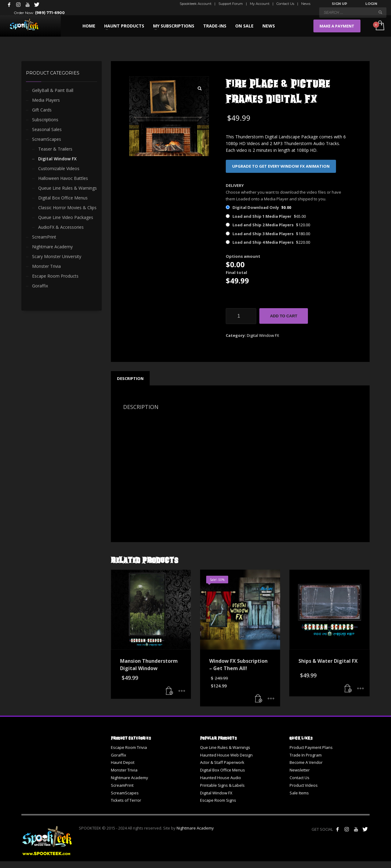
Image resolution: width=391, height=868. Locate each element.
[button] (200, 89)
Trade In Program (306, 755)
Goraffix (40, 286)
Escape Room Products (55, 276)
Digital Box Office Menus (63, 198)
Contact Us (285, 4)
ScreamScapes (47, 139)
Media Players (46, 100)
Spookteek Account (195, 4)
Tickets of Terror (126, 800)
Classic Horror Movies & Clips (67, 208)
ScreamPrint (44, 237)
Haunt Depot (123, 762)
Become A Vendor (306, 762)
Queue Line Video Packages (66, 217)
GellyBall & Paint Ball (53, 90)
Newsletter (300, 770)
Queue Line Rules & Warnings (68, 188)
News (306, 4)
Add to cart (284, 316)
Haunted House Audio (221, 778)
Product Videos (304, 785)
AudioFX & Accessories (61, 227)
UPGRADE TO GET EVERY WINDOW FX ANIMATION (281, 166)
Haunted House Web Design (226, 755)
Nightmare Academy (52, 247)
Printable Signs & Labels (222, 785)
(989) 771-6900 (50, 13)
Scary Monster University (57, 256)
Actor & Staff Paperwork (222, 762)
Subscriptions (45, 120)
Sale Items (299, 793)
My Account (260, 4)
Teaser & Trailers (55, 149)
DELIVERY (235, 185)
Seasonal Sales (47, 129)
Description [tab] (130, 378)
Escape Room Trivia (129, 747)
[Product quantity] (241, 316)
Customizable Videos (59, 168)
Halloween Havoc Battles (63, 178)
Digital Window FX (263, 335)
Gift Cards (42, 110)
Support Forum (231, 4)
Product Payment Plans (311, 747)
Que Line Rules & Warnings (225, 747)
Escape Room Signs (218, 800)
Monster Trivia (46, 266)
